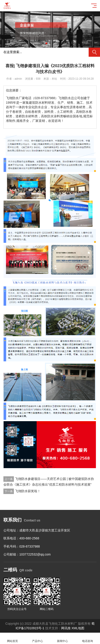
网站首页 (12, 638)
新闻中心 (62, 638)
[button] (46, 43)
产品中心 (37, 638)
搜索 (94, 52)
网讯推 (66, 628)
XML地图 (78, 628)
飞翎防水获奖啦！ (28, 491)
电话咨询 (87, 638)
